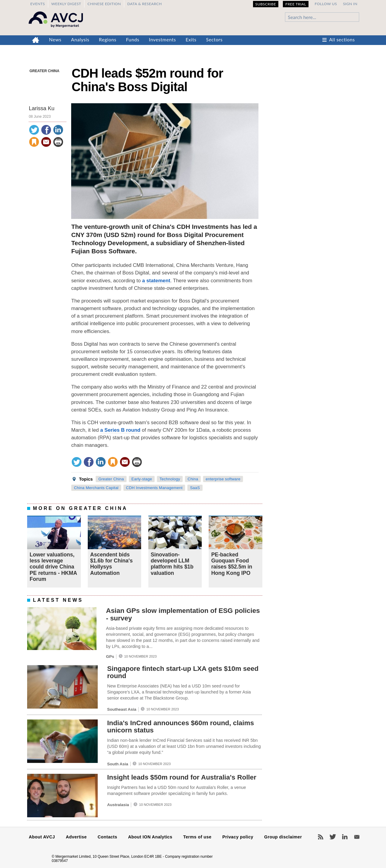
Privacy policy (238, 837)
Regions (108, 40)
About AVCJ (42, 837)
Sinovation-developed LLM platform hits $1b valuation (172, 564)
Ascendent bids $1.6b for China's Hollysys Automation (111, 564)
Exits (191, 40)
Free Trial (296, 4)
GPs (110, 657)
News (55, 40)
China (193, 479)
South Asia (118, 764)
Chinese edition (104, 4)
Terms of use (197, 837)
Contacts (108, 837)
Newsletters (357, 837)
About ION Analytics (150, 837)
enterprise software (223, 479)
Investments (163, 40)
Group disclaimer (283, 837)
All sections (342, 40)
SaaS (195, 488)
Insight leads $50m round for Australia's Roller (182, 777)
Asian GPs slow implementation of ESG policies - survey (183, 614)
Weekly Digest (66, 4)
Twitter (333, 837)
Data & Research (145, 4)
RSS (321, 837)
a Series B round (120, 430)
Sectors (214, 40)
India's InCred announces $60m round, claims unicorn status (180, 727)
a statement (156, 281)
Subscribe (266, 4)
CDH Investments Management (154, 488)
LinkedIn (345, 837)
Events (37, 4)
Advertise (76, 837)
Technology (170, 479)
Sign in (350, 4)
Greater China (44, 71)
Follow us (326, 4)
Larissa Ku (41, 108)
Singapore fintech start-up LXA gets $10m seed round (183, 672)
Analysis (80, 40)
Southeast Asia (122, 709)
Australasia (118, 805)
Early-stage (142, 479)
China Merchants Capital (96, 488)
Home (36, 40)
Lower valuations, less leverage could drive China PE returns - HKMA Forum (53, 567)
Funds (133, 40)
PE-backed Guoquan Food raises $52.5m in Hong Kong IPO (232, 564)
